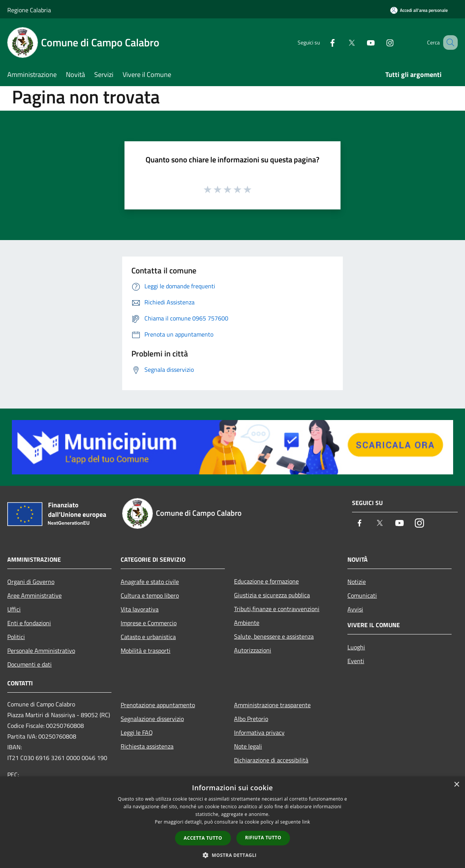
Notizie (357, 582)
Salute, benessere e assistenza (274, 636)
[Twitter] (342, 42)
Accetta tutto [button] (203, 838)
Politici (16, 637)
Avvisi (355, 609)
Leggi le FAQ (137, 732)
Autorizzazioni (253, 650)
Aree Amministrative (34, 595)
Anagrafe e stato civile (150, 582)
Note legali (248, 746)
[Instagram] (380, 42)
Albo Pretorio (251, 719)
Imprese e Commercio (149, 623)
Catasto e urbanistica (148, 637)
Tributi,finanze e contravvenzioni (277, 609)
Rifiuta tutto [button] (263, 838)
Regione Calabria (29, 10)
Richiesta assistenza (147, 746)
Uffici (14, 609)
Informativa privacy (259, 732)
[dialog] (232, 822)
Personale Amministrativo (41, 651)
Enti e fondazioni (29, 623)
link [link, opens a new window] (306, 822)
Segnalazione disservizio (152, 719)
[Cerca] (449, 43)
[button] (232, 855)
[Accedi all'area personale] (419, 10)
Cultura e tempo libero (150, 595)
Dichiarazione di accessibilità (271, 760)
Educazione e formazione (266, 581)
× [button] (456, 785)
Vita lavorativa (140, 609)
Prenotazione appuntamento (158, 705)
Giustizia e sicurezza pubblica (272, 595)
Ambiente (247, 623)
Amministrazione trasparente (272, 705)
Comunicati (362, 595)
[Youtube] (361, 42)
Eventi (356, 661)
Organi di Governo (31, 582)
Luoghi (356, 647)
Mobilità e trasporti (146, 651)
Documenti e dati (29, 664)
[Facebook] (323, 42)
